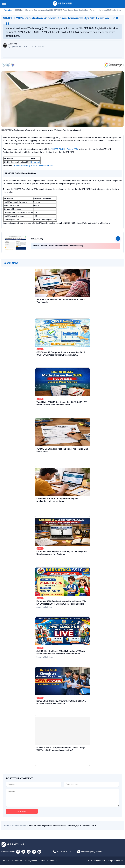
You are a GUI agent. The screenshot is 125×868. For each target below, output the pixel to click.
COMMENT (22, 814)
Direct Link (36, 162)
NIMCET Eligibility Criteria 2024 (65, 149)
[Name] (34, 784)
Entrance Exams (19, 829)
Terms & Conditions (48, 864)
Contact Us (17, 864)
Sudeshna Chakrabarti (45, 607)
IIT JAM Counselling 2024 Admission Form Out (33, 166)
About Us (5, 864)
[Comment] (62, 799)
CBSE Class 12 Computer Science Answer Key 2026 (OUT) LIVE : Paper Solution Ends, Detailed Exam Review (55, 10)
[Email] (91, 784)
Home (6, 829)
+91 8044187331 (64, 855)
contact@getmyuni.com (92, 855)
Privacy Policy (31, 864)
